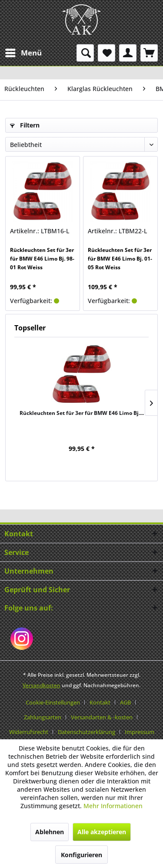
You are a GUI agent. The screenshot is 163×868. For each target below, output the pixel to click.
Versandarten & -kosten (102, 717)
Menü (23, 52)
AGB (125, 702)
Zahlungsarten (43, 717)
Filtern (25, 125)
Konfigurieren (81, 855)
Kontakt (100, 702)
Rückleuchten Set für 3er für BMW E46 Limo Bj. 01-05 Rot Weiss (120, 259)
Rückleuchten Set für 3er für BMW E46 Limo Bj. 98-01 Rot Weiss (42, 259)
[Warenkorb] (149, 53)
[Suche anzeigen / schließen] (85, 53)
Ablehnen (50, 832)
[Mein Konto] (128, 53)
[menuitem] (23, 53)
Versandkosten (42, 685)
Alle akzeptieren (102, 832)
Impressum (140, 732)
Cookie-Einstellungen (53, 702)
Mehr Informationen (113, 806)
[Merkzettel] (106, 53)
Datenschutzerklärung (86, 732)
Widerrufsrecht (29, 732)
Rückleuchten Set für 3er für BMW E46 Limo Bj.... (82, 413)
